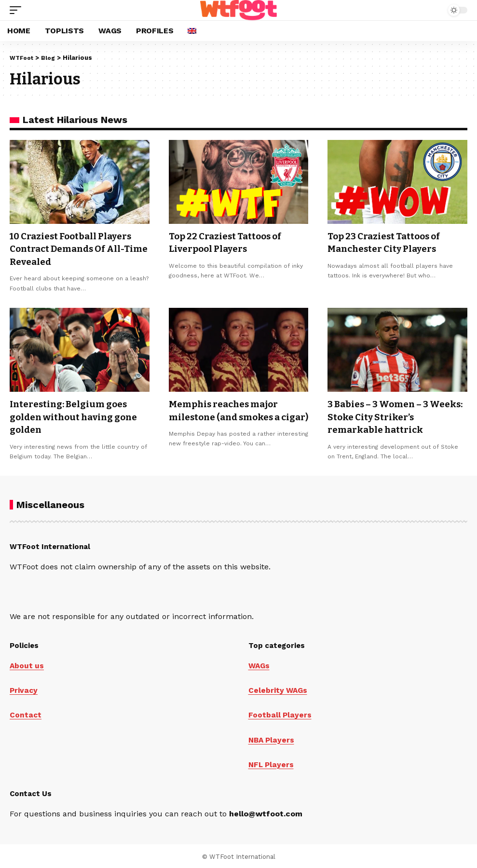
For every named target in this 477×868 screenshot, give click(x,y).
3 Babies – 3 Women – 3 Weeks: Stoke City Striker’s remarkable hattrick (391, 415)
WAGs (260, 664)
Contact (26, 713)
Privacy (24, 689)
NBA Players (272, 738)
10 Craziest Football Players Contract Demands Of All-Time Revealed (75, 248)
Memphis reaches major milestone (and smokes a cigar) (229, 415)
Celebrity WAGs (279, 689)
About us (27, 664)
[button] (18, 10)
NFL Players (272, 763)
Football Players (280, 713)
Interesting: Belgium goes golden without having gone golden (77, 415)
